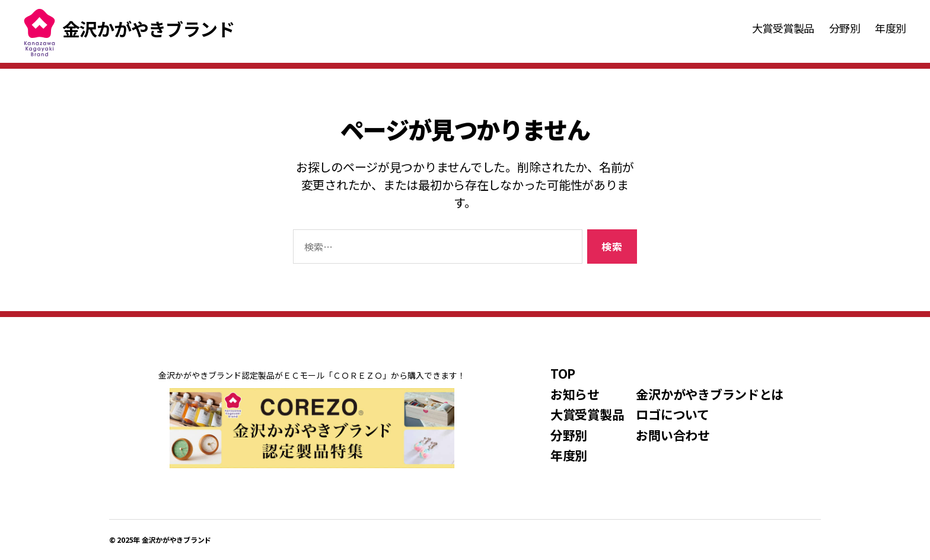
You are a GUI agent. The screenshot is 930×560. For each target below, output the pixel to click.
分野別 (845, 28)
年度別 (891, 28)
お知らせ (575, 394)
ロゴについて (672, 414)
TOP (563, 373)
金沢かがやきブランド (176, 540)
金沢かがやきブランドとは (710, 394)
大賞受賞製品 (783, 28)
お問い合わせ (673, 435)
